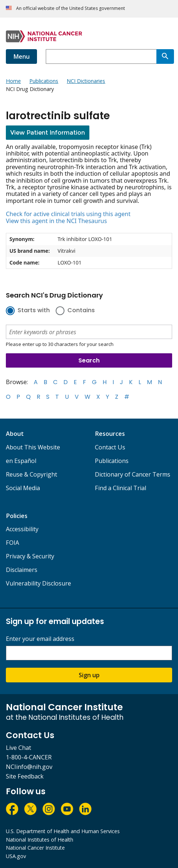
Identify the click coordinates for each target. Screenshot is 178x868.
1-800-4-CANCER (29, 757)
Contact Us (110, 447)
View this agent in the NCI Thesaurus (56, 221)
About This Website (33, 447)
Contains (81, 311)
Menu (21, 56)
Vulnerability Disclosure (38, 583)
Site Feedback (25, 776)
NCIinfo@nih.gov (29, 767)
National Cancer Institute (35, 848)
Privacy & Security (30, 556)
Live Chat (18, 748)
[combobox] (101, 56)
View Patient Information (48, 133)
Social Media (23, 488)
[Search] (165, 56)
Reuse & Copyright (31, 474)
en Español (21, 461)
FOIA (12, 543)
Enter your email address (40, 639)
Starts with (34, 311)
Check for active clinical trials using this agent (68, 214)
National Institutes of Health (40, 840)
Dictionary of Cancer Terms (133, 474)
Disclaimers (22, 570)
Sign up (89, 675)
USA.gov (16, 856)
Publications (112, 461)
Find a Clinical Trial (120, 488)
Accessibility (22, 529)
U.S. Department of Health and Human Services (63, 831)
